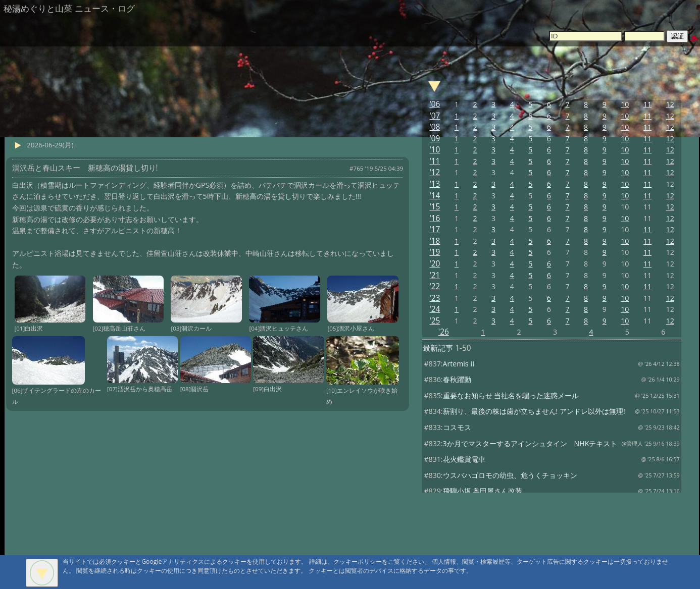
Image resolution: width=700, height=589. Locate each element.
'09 (435, 139)
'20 (435, 264)
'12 (435, 172)
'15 (435, 207)
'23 (435, 298)
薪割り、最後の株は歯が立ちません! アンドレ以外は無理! (534, 411)
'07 (435, 116)
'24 (435, 309)
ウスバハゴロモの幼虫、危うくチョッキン (510, 475)
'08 (435, 127)
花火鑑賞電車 (464, 459)
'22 (435, 286)
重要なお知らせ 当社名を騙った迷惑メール (511, 395)
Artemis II (459, 364)
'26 (444, 332)
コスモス (457, 427)
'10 (435, 150)
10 (625, 104)
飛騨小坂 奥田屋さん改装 (483, 491)
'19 (435, 252)
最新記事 (438, 348)
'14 (435, 196)
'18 (435, 241)
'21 (435, 275)
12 (670, 104)
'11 (435, 161)
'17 (435, 229)
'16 (435, 218)
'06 (435, 104)
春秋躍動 (457, 379)
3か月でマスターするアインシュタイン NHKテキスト (530, 443)
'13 (435, 184)
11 (647, 104)
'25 (435, 321)
